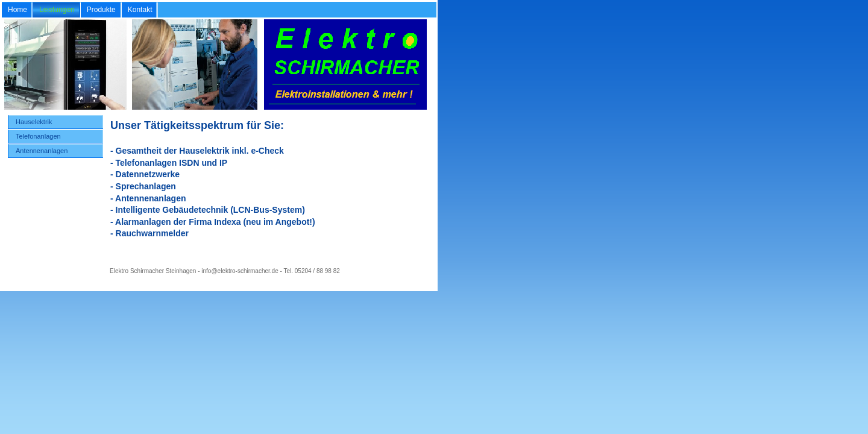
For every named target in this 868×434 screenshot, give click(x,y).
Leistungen (57, 10)
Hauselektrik (34, 122)
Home (17, 10)
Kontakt (140, 10)
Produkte (101, 10)
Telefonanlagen (38, 136)
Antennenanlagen (42, 151)
